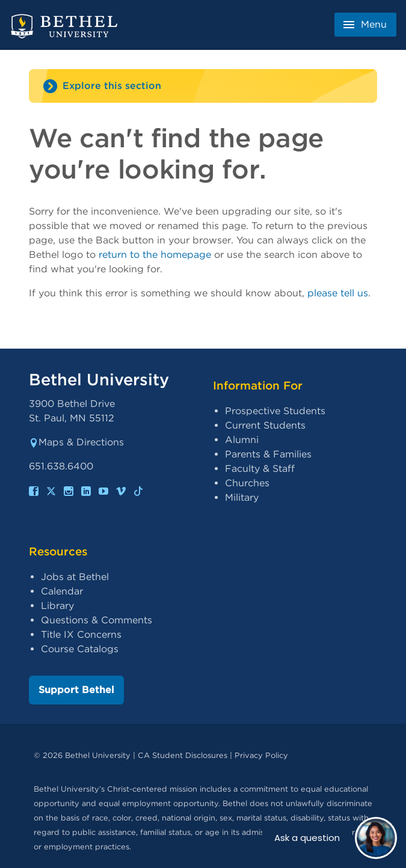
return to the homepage (155, 255)
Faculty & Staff (260, 469)
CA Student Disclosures (183, 755)
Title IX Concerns (81, 634)
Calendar (62, 591)
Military (242, 497)
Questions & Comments (97, 620)
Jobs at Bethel (75, 577)
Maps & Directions (76, 442)
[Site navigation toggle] (203, 86)
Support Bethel (76, 690)
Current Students (265, 425)
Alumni (242, 440)
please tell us (338, 293)
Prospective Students (275, 411)
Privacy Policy (261, 755)
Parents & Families (268, 454)
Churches (247, 483)
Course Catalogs (80, 649)
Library (57, 606)
